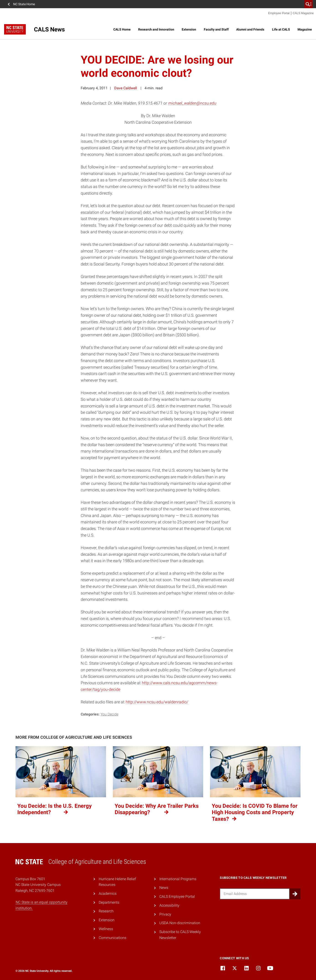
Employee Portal (279, 13)
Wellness (106, 929)
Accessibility (169, 905)
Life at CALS (281, 29)
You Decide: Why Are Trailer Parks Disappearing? (157, 809)
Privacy (165, 914)
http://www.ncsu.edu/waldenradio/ (157, 702)
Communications (113, 938)
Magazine (305, 29)
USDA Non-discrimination (180, 923)
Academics (108, 894)
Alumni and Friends (250, 29)
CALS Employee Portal (177, 896)
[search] (308, 4)
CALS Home (122, 29)
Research (106, 911)
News (164, 888)
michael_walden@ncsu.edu (192, 103)
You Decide (109, 714)
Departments (109, 902)
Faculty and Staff (216, 29)
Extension (189, 29)
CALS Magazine (303, 13)
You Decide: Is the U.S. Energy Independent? (54, 809)
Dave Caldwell (126, 88)
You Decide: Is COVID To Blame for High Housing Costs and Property (255, 813)
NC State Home (24, 4)
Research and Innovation (156, 29)
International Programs (178, 879)
